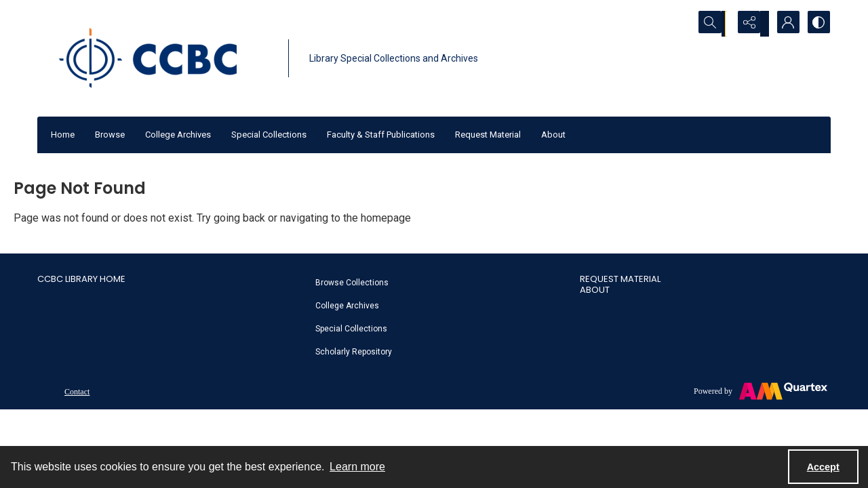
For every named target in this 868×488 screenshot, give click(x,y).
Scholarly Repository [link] (354, 352)
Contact (77, 392)
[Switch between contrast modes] (817, 24)
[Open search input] (715, 24)
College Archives (178, 135)
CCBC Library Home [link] (81, 279)
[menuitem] (441, 282)
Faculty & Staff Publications (381, 135)
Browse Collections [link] (352, 283)
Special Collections (269, 135)
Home (63, 135)
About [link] (595, 290)
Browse (110, 135)
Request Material (488, 135)
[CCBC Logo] (159, 58)
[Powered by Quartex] (761, 391)
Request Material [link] (620, 279)
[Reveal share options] (749, 24)
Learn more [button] (357, 467)
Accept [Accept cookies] (823, 467)
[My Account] (783, 24)
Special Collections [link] (351, 329)
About (553, 135)
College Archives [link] (347, 306)
